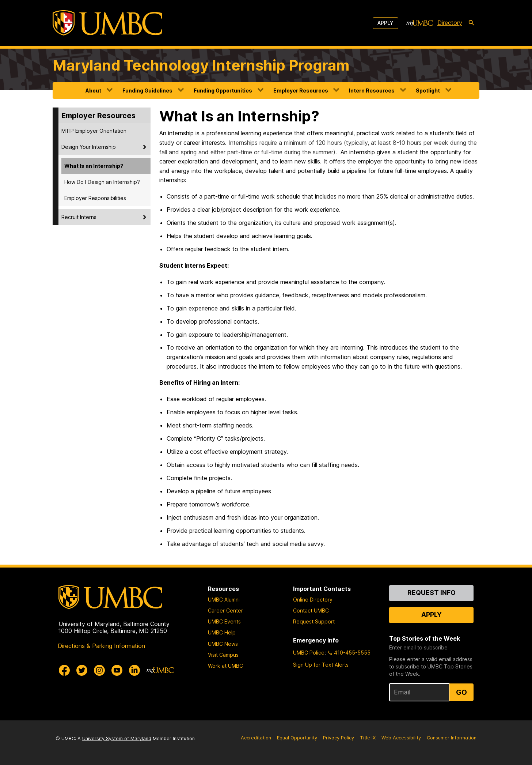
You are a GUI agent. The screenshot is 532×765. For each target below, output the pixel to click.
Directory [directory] (450, 23)
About (93, 91)
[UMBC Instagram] (99, 670)
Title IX (368, 738)
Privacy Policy (339, 738)
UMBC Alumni (224, 600)
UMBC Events (224, 621)
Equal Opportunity (297, 738)
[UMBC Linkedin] (134, 670)
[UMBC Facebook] (64, 670)
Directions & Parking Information (101, 646)
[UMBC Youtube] (117, 670)
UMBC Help (222, 632)
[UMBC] (107, 23)
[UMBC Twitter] (82, 670)
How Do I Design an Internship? (102, 182)
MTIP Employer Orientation (94, 131)
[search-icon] (471, 23)
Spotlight (428, 91)
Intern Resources (372, 91)
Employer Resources (301, 91)
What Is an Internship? (94, 166)
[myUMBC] (419, 23)
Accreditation (256, 738)
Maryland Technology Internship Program (201, 65)
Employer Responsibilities (95, 198)
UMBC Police (309, 653)
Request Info (432, 593)
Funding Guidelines (147, 91)
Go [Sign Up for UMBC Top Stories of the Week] (461, 692)
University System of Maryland (117, 738)
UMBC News (223, 644)
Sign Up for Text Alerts (321, 665)
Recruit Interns (79, 217)
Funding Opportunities (223, 91)
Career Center (225, 611)
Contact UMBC (311, 611)
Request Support (314, 621)
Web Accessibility (401, 738)
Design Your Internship (89, 147)
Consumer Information (452, 738)
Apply (385, 23)
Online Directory (313, 600)
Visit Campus (223, 655)
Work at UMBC (225, 666)
